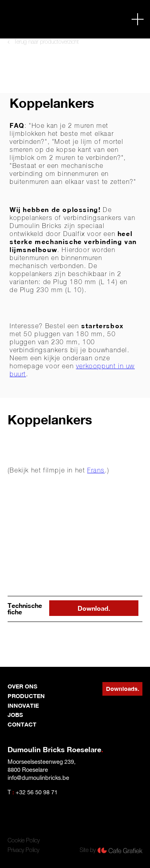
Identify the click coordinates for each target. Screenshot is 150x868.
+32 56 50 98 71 (37, 792)
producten (26, 696)
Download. (94, 608)
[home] (38, 19)
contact (22, 724)
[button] (138, 19)
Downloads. (123, 689)
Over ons (22, 686)
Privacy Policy (23, 850)
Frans (96, 470)
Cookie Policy (24, 840)
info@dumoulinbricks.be (38, 778)
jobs (15, 715)
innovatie (23, 706)
